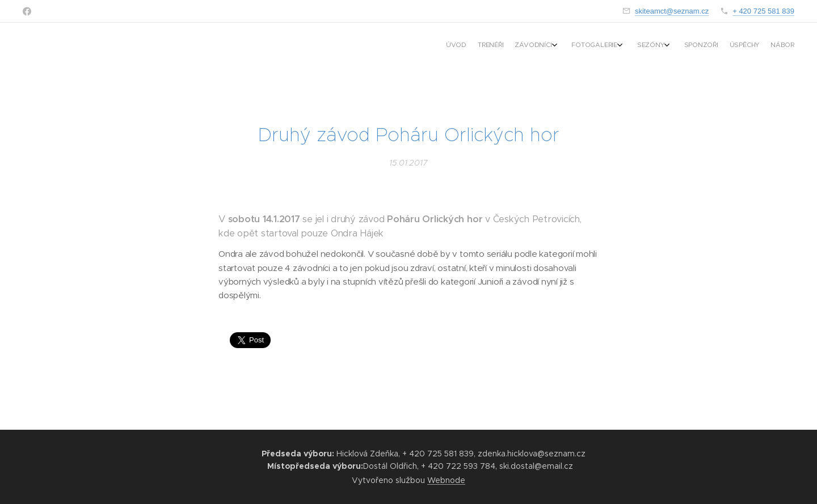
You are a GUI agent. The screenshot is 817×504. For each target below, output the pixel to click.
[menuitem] (691, 46)
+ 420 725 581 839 (763, 11)
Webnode (446, 480)
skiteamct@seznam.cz (672, 11)
